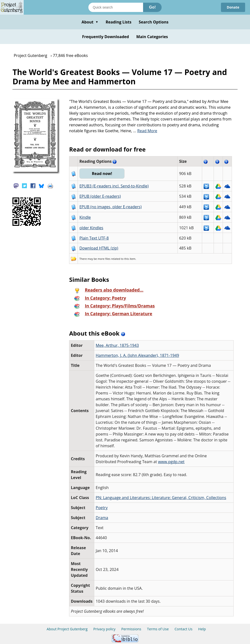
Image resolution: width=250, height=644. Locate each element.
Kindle (85, 217)
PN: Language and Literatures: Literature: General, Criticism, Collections (161, 498)
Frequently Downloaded (105, 37)
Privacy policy (104, 629)
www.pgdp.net (171, 462)
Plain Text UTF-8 (94, 238)
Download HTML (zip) (99, 248)
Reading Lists (119, 22)
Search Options (154, 22)
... (145, 131)
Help (202, 629)
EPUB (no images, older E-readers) (110, 207)
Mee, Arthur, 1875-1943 (117, 345)
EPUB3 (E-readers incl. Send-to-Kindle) (114, 186)
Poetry (102, 508)
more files (104, 259)
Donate (233, 7)
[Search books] (116, 7)
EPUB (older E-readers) (100, 196)
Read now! (102, 174)
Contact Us (183, 629)
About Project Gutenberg (67, 629)
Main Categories (152, 37)
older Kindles (91, 228)
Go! (152, 7)
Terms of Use (158, 629)
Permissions (131, 629)
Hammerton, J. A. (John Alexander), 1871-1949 (137, 355)
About (90, 22)
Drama (102, 518)
